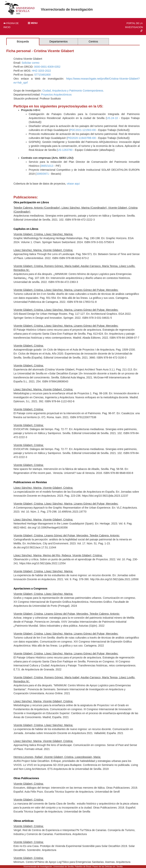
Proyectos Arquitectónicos (56, 95)
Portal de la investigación (134, 27)
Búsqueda (23, 41)
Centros (93, 41)
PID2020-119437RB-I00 (82, 138)
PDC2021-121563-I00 (83, 130)
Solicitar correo (31, 63)
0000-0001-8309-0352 (47, 67)
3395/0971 (43, 174)
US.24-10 (112, 118)
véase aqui (73, 184)
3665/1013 (47, 166)
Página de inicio (11, 25)
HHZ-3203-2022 (41, 71)
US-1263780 (65, 150)
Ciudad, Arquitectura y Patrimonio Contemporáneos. (73, 91)
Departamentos (59, 41)
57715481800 (43, 75)
